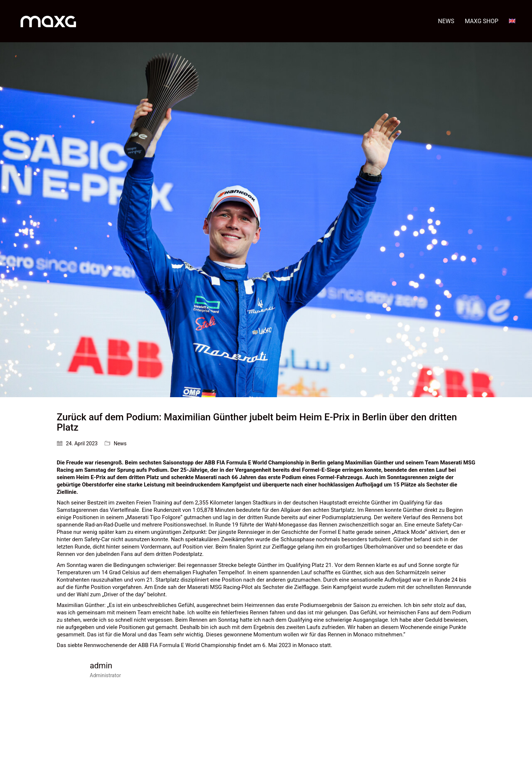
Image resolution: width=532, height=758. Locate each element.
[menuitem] (512, 21)
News (120, 443)
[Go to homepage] (48, 21)
